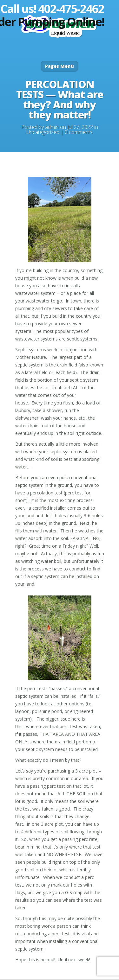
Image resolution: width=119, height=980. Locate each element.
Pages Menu (60, 66)
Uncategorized (43, 132)
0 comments (79, 132)
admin (52, 127)
